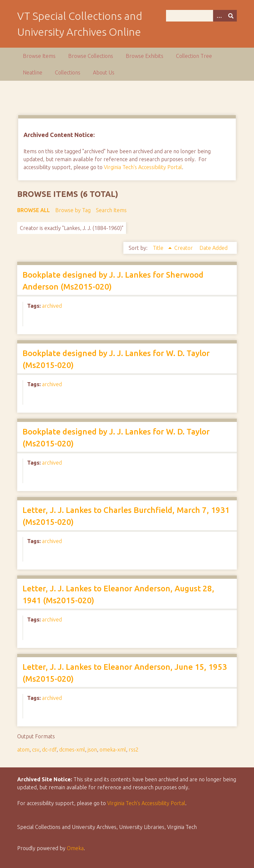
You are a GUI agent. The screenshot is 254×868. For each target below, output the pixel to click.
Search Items (111, 210)
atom (23, 750)
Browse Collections (91, 56)
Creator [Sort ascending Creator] (184, 248)
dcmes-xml (72, 750)
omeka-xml (113, 750)
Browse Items (39, 56)
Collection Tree (194, 56)
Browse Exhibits (145, 56)
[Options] (219, 16)
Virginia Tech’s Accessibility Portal (146, 803)
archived (52, 306)
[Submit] (231, 16)
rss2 (134, 750)
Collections (68, 72)
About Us (104, 72)
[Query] (201, 16)
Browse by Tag (73, 210)
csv (36, 750)
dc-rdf (49, 750)
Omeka (75, 848)
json (92, 750)
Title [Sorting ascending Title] (159, 248)
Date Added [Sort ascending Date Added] (213, 248)
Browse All (34, 210)
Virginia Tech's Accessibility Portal (143, 167)
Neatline (33, 72)
